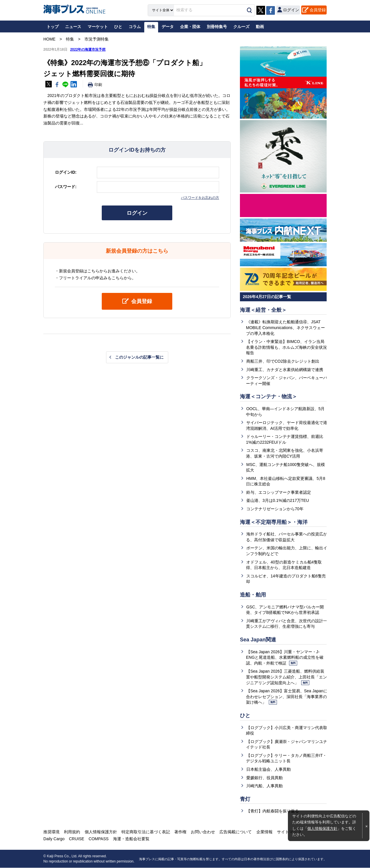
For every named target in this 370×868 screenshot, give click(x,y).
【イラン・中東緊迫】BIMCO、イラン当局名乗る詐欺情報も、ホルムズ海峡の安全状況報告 (286, 347)
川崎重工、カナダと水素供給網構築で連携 (285, 370)
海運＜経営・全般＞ (263, 310)
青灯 (245, 799)
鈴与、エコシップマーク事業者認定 (279, 492)
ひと (245, 716)
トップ (53, 27)
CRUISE (76, 839)
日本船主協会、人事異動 (269, 770)
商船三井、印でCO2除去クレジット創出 (283, 361)
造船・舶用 (253, 595)
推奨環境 (51, 832)
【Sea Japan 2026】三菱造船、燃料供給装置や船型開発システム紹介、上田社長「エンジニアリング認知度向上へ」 (286, 677)
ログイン (137, 213)
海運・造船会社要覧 (131, 839)
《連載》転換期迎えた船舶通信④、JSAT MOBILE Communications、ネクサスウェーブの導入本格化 (285, 328)
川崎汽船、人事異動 (264, 786)
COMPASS (98, 839)
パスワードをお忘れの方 (200, 198)
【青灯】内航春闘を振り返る (273, 812)
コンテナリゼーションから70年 (275, 509)
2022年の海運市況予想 (88, 49)
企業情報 (264, 832)
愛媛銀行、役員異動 (264, 778)
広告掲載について (235, 832)
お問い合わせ (203, 832)
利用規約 (72, 832)
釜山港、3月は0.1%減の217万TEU (278, 501)
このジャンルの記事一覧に (139, 357)
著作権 (180, 832)
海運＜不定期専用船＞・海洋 (274, 522)
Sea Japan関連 (258, 640)
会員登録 (318, 10)
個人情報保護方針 (322, 829)
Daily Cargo (54, 839)
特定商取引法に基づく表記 (145, 832)
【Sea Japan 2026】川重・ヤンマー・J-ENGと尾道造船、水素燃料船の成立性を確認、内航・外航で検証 (285, 658)
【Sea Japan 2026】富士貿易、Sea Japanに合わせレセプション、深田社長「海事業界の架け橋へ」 (287, 697)
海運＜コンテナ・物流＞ (269, 397)
